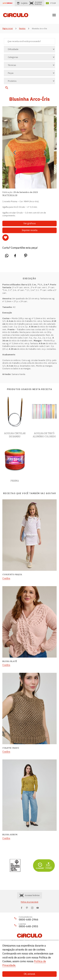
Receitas (22, 29)
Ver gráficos (30, 223)
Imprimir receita (30, 230)
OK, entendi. (30, 974)
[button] (15, 152)
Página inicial (8, 29)
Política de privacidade (29, 902)
